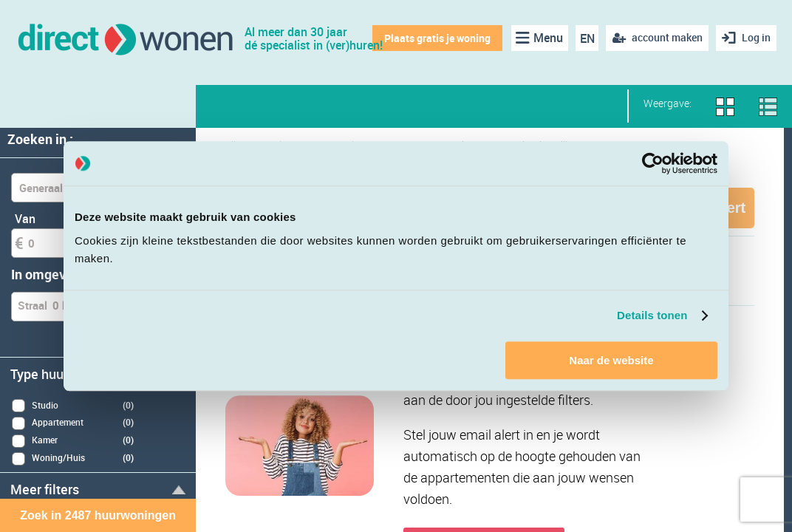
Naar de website (611, 360)
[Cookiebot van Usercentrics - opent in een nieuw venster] (653, 163)
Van (25, 219)
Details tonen (652, 315)
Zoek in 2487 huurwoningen (98, 515)
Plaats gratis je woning (437, 38)
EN (587, 38)
